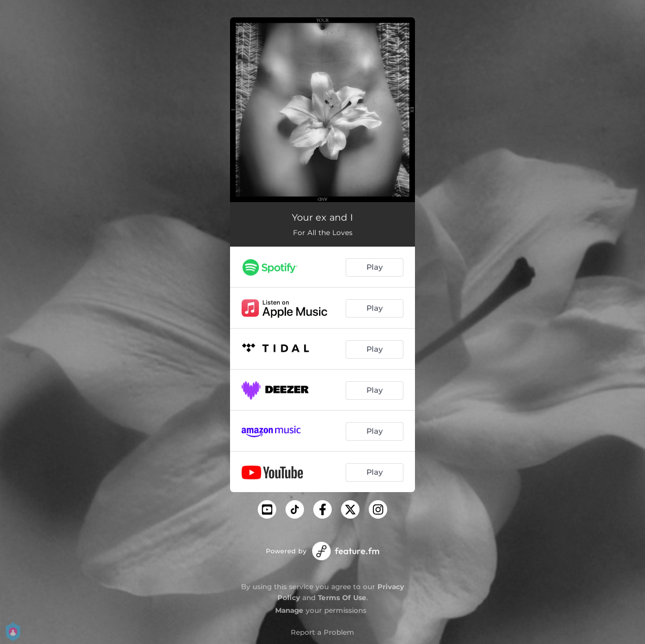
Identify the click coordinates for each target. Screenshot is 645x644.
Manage (289, 610)
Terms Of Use (342, 598)
